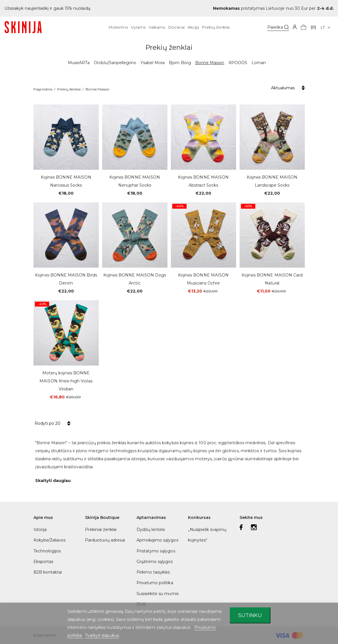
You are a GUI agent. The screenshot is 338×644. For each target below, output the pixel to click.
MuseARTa (79, 63)
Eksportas (44, 562)
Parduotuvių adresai (105, 540)
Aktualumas (283, 88)
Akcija (193, 27)
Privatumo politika (155, 583)
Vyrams (138, 27)
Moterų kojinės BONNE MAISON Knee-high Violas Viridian (66, 381)
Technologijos (47, 551)
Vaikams (157, 27)
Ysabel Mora (153, 63)
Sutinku (250, 615)
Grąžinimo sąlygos (155, 562)
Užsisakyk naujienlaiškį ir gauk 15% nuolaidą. (48, 8)
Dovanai (176, 27)
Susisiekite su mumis (158, 594)
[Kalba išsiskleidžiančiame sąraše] (325, 27)
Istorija (40, 530)
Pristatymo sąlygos (156, 551)
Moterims (118, 27)
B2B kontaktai (48, 572)
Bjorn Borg (180, 63)
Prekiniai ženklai (101, 530)
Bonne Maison (210, 63)
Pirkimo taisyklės (153, 572)
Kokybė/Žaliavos (50, 540)
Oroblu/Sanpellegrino (115, 63)
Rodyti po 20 (48, 423)
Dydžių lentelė (151, 530)
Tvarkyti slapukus (102, 635)
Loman (259, 63)
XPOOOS (238, 63)
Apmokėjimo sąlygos (157, 540)
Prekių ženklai (216, 27)
